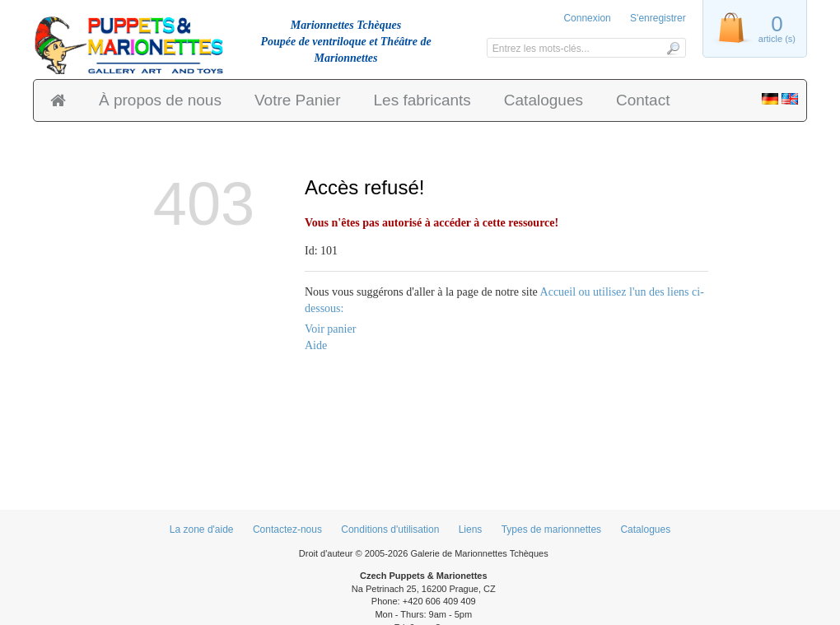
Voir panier (330, 329)
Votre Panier (298, 100)
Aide (316, 345)
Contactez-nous (287, 529)
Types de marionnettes (551, 529)
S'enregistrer (658, 18)
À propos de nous (160, 100)
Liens (471, 529)
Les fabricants (422, 100)
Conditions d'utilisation (390, 529)
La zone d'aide (202, 529)
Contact (643, 100)
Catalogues (544, 100)
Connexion (587, 18)
